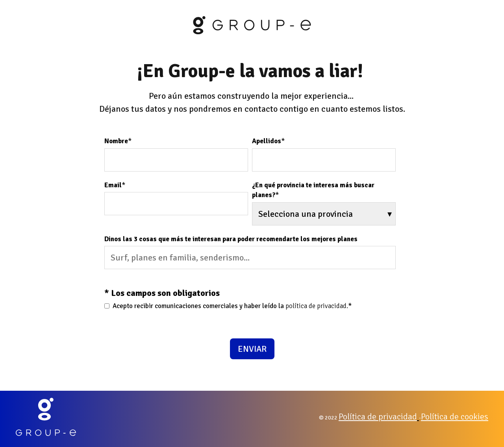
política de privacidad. (317, 306)
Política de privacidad (378, 417)
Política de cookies (455, 417)
